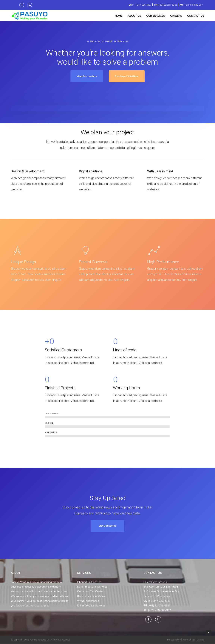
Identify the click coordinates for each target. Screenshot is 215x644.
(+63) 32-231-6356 (167, 5)
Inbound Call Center (89, 582)
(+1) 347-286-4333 (142, 5)
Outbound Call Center (90, 592)
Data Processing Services (92, 587)
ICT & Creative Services (91, 606)
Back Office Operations (91, 596)
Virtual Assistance (88, 601)
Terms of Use (189, 640)
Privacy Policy (174, 640)
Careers (201, 640)
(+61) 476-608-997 (193, 5)
